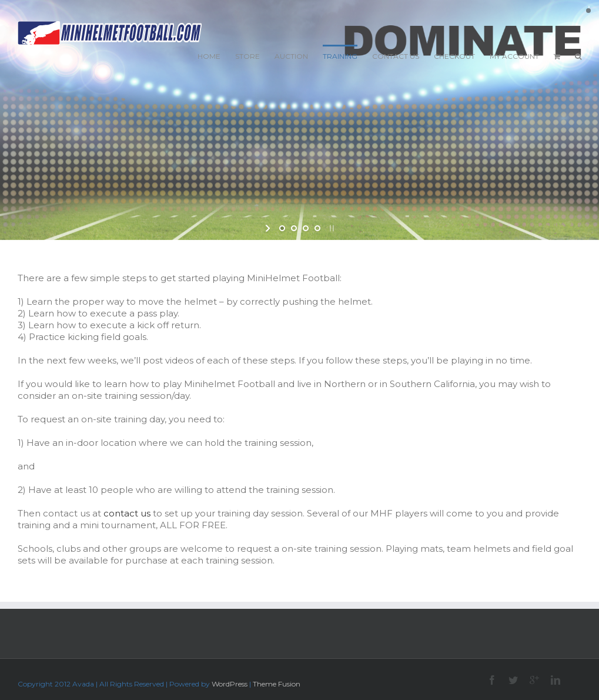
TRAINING (340, 56)
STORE (247, 56)
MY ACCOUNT (514, 56)
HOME (209, 56)
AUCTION (291, 56)
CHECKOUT (454, 56)
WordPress (230, 684)
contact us (127, 513)
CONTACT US (396, 56)
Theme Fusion (277, 684)
